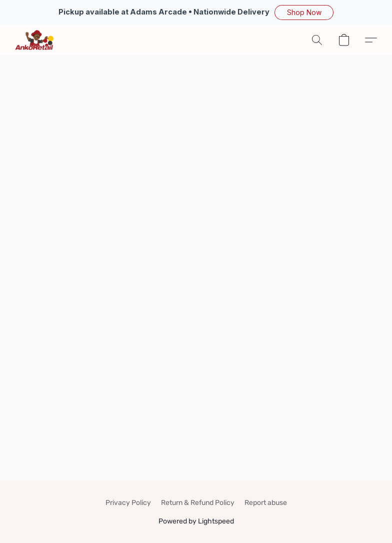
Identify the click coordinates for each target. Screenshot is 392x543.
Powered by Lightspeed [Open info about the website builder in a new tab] (196, 521)
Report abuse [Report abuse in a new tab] (266, 503)
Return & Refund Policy (198, 503)
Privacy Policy (128, 503)
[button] (304, 13)
